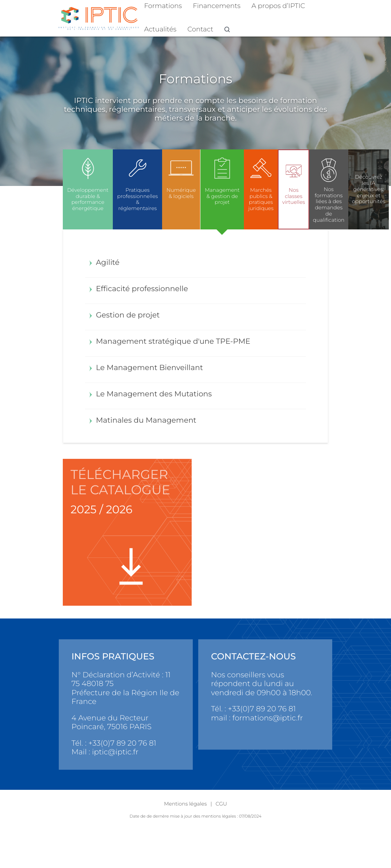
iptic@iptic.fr (115, 752)
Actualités (160, 29)
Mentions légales (185, 804)
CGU (221, 804)
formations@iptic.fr (267, 718)
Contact (200, 29)
